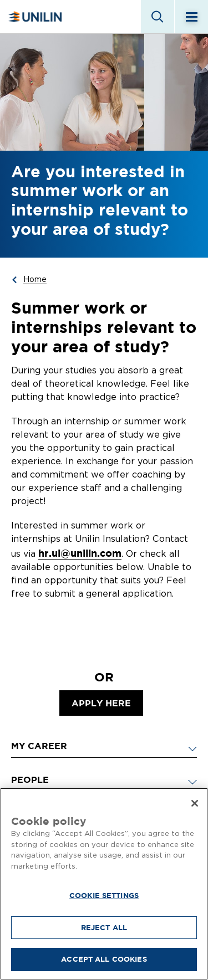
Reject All (104, 927)
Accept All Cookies (104, 959)
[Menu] (191, 17)
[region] (104, 884)
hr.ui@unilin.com (80, 553)
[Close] (195, 803)
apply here (101, 703)
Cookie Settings (104, 895)
